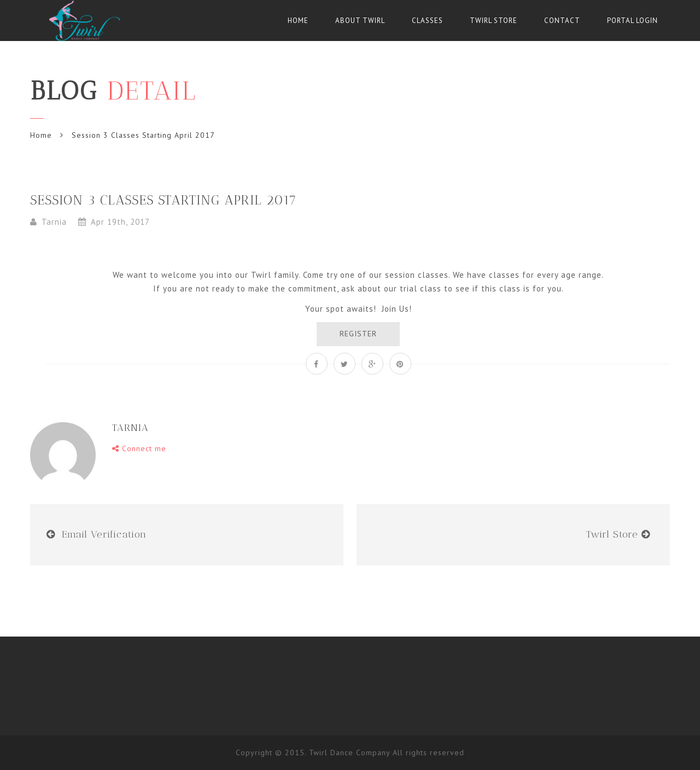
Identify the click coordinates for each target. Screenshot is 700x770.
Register (358, 334)
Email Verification (104, 534)
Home (298, 21)
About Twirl (360, 21)
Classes (427, 21)
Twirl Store (494, 21)
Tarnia (54, 222)
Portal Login (632, 21)
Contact (562, 21)
